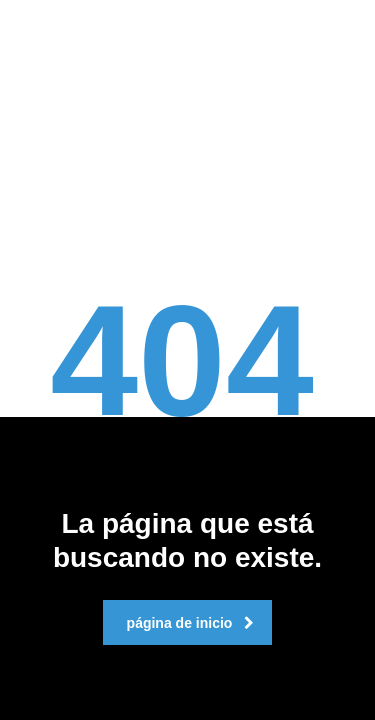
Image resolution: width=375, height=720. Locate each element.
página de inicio (191, 623)
